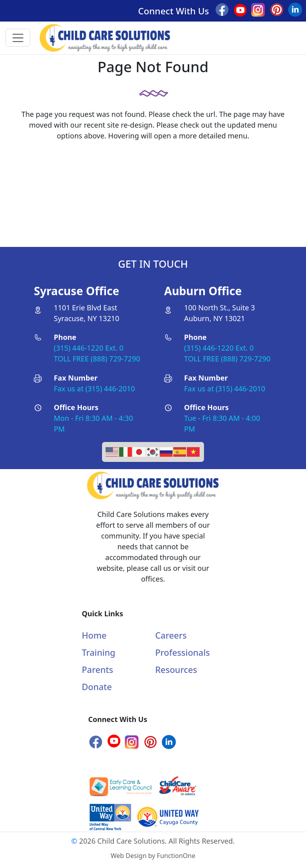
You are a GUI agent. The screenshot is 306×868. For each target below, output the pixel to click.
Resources (176, 670)
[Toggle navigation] (18, 38)
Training (98, 652)
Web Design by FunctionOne (153, 856)
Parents (97, 670)
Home (94, 635)
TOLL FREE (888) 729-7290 (97, 359)
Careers (171, 635)
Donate (97, 687)
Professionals (182, 652)
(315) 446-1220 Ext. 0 (89, 348)
